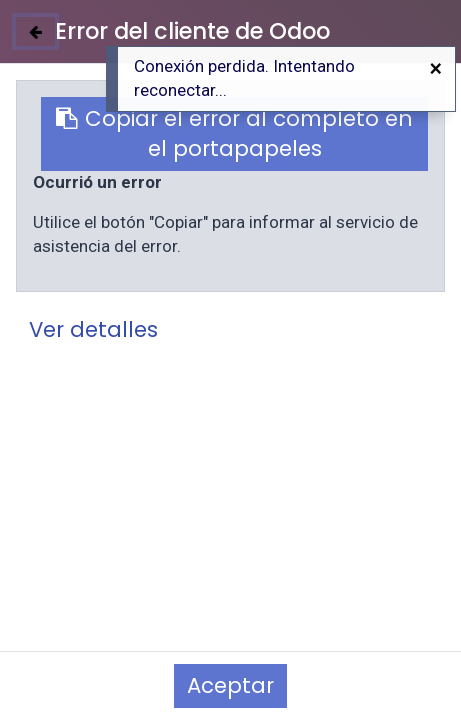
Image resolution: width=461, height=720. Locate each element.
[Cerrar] (35, 31)
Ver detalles (93, 329)
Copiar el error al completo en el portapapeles (234, 133)
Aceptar (230, 685)
